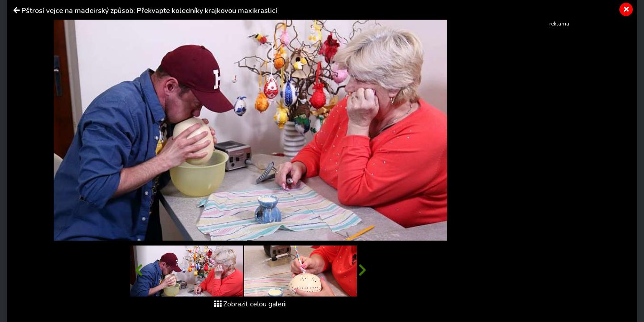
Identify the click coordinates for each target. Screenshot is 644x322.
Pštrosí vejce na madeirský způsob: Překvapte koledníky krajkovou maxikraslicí (149, 11)
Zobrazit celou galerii (250, 304)
